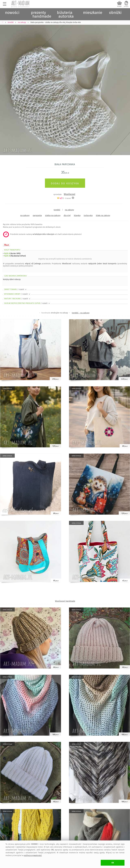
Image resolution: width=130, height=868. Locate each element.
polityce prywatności (33, 855)
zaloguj (126, 6)
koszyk (119, 6)
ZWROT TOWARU (15, 289)
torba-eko (88, 215)
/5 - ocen (64, 198)
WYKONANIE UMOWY (17, 294)
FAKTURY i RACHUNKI (17, 299)
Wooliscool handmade (65, 601)
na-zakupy (25, 215)
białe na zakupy (103, 215)
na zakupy (69, 210)
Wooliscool (70, 194)
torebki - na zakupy (81, 313)
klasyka (77, 215)
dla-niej (67, 215)
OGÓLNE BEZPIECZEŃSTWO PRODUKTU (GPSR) (27, 303)
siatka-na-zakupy (53, 215)
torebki (57, 210)
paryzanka (37, 215)
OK (113, 863)
